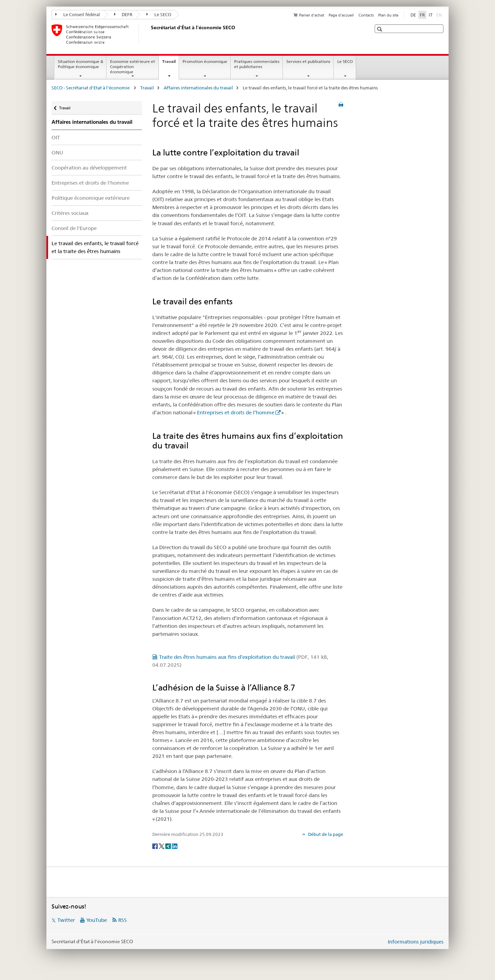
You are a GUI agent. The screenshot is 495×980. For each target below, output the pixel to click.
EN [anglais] (440, 14)
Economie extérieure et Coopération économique (133, 67)
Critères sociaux (70, 213)
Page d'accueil (341, 15)
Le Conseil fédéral (78, 14)
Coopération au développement (89, 168)
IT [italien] (431, 15)
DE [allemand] (413, 15)
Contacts (366, 15)
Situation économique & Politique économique (80, 64)
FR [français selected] (422, 15)
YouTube (97, 920)
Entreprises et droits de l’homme (236, 412)
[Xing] (169, 846)
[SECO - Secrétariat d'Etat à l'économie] (150, 34)
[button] (380, 29)
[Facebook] (156, 846)
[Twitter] (162, 846)
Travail (170, 64)
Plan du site (388, 15)
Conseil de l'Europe (74, 228)
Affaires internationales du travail (198, 88)
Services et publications (308, 61)
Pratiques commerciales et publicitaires (257, 64)
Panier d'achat (312, 15)
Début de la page (325, 834)
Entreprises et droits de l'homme (90, 183)
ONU (57, 153)
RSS (123, 920)
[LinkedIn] (175, 846)
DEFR (123, 14)
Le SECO (159, 14)
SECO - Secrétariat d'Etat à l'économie (91, 88)
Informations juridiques (416, 942)
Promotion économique (205, 61)
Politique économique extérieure (91, 198)
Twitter (66, 920)
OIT (56, 137)
